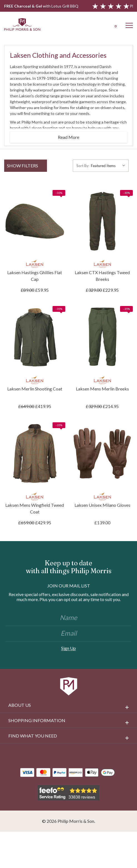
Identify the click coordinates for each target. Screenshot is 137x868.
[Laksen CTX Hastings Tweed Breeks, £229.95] (103, 221)
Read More (68, 137)
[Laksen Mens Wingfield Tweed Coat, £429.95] (35, 454)
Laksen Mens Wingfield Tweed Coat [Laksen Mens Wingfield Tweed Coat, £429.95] (35, 508)
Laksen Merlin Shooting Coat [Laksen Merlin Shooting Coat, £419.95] (35, 389)
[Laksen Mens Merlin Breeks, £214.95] (103, 337)
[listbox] (109, 166)
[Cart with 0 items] (115, 24)
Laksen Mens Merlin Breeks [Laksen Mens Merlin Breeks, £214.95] (102, 389)
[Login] (100, 24)
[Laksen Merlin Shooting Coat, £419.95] (35, 337)
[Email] (68, 634)
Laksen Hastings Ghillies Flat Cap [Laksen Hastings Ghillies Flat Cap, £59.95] (35, 276)
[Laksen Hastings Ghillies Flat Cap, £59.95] (35, 221)
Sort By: (83, 166)
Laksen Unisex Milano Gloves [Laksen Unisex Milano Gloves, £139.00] (102, 505)
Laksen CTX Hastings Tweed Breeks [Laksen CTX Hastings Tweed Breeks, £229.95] (102, 276)
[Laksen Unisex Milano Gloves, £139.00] (103, 454)
